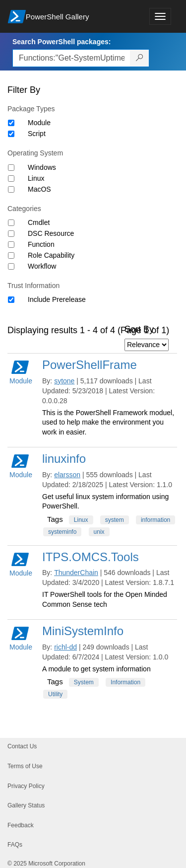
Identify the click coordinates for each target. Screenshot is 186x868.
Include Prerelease (57, 299)
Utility (55, 694)
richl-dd (65, 647)
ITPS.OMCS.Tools (91, 557)
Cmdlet (39, 222)
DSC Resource (51, 233)
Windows (42, 167)
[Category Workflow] (11, 266)
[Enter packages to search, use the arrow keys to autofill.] (71, 58)
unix (99, 532)
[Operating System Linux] (11, 179)
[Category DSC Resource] (11, 234)
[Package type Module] (11, 123)
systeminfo (62, 532)
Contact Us (22, 746)
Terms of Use (25, 766)
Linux (36, 178)
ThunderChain (76, 573)
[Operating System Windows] (11, 168)
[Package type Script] (11, 134)
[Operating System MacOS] (11, 189)
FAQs (15, 845)
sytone (64, 381)
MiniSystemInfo (83, 631)
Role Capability (51, 255)
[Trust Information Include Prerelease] (11, 300)
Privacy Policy (26, 786)
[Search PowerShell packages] (140, 58)
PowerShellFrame (90, 365)
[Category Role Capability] (11, 255)
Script (37, 134)
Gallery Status (26, 805)
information (155, 520)
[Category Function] (11, 245)
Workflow (42, 266)
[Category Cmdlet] (11, 223)
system (115, 520)
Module (39, 123)
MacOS (39, 189)
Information (125, 682)
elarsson (67, 475)
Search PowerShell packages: (62, 42)
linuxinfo (64, 459)
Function (41, 244)
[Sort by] (147, 345)
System (84, 682)
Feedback (21, 825)
